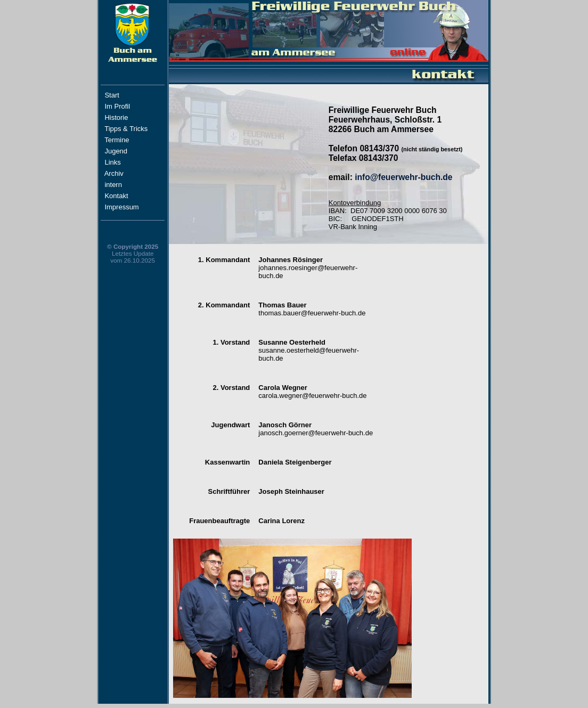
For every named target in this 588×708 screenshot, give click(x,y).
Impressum (127, 207)
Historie (126, 117)
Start (127, 95)
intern (123, 185)
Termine (117, 140)
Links (124, 162)
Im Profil (127, 106)
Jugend (116, 151)
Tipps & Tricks (128, 129)
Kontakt (126, 196)
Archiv (125, 173)
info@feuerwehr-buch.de (403, 177)
